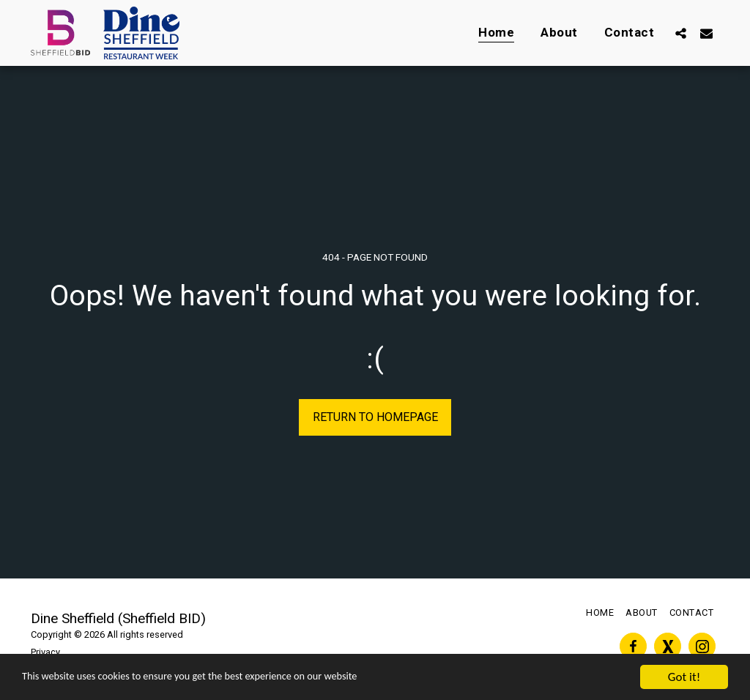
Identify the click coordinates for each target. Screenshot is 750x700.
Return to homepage (375, 417)
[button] (681, 33)
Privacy (45, 652)
